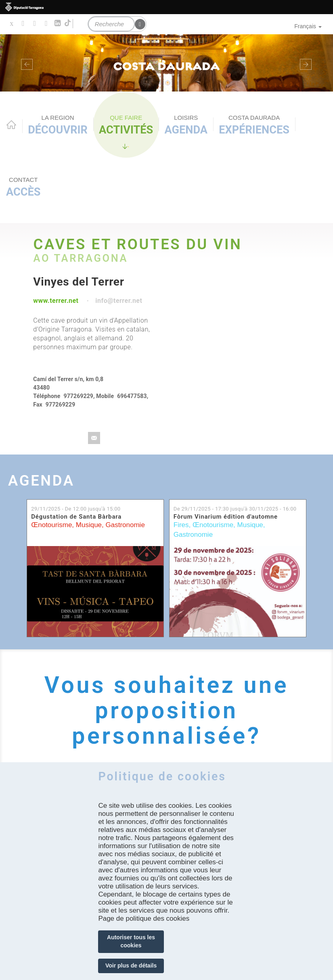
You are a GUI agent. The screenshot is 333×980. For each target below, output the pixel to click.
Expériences (254, 125)
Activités (126, 125)
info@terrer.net (119, 301)
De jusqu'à (235, 509)
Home (11, 125)
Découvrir (58, 125)
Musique (89, 525)
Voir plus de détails (131, 965)
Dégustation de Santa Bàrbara (76, 517)
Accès (23, 187)
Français (308, 26)
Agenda (186, 125)
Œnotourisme (51, 525)
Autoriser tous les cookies (131, 941)
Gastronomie (125, 525)
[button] (25, 63)
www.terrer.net (56, 301)
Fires (181, 525)
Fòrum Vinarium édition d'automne (226, 517)
